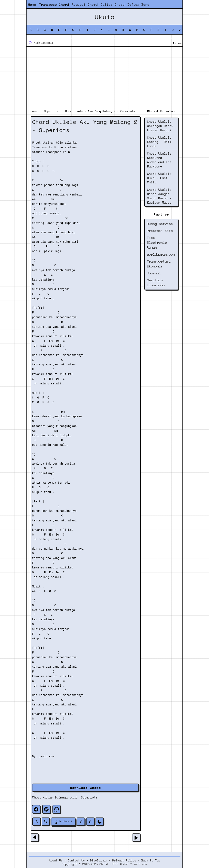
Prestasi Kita (160, 231)
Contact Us (76, 860)
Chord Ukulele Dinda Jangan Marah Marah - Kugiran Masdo (159, 196)
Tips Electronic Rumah (157, 243)
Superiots (89, 797)
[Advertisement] (104, 79)
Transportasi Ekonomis (159, 264)
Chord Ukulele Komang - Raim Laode (159, 142)
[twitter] (46, 809)
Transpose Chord (54, 4)
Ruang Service (160, 224)
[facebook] (36, 809)
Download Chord (85, 788)
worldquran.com (161, 254)
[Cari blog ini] (104, 43)
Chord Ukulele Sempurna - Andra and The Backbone (159, 160)
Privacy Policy (124, 860)
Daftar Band (138, 4)
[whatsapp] (57, 809)
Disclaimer (99, 860)
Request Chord (85, 4)
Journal (154, 273)
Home (32, 4)
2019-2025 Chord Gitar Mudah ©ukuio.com (115, 864)
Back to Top (151, 860)
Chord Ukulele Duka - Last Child (159, 178)
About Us (56, 860)
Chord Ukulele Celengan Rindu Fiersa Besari (160, 126)
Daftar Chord (112, 4)
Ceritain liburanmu (156, 283)
